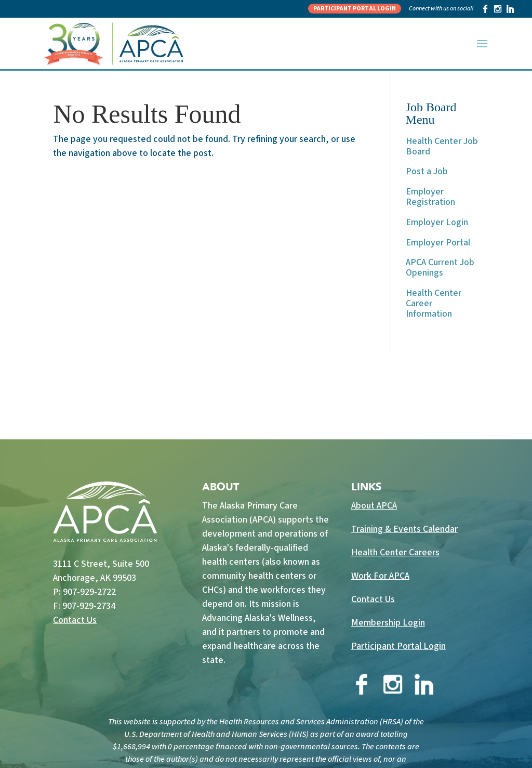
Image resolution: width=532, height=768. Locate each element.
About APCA (374, 506)
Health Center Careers (395, 552)
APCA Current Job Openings (440, 268)
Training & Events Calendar (404, 529)
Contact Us (75, 620)
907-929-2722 (89, 592)
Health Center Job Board (442, 146)
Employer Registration (430, 197)
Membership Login (388, 623)
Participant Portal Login (355, 9)
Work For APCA (380, 576)
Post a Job (427, 171)
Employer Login (437, 222)
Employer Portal (438, 243)
